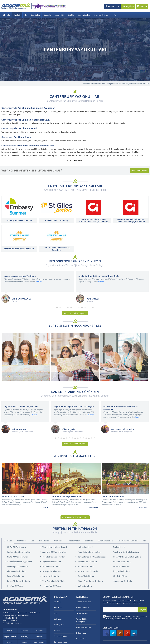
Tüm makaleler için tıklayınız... (75, 517)
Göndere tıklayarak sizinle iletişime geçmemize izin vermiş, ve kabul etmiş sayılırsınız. (127, 617)
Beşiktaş (25, 631)
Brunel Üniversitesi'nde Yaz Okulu (20, 276)
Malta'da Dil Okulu (86, 566)
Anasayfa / (87, 84)
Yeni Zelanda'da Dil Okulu (54, 581)
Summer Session (84, 15)
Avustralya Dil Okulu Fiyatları (126, 552)
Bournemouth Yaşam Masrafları (67, 496)
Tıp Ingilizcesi (119, 547)
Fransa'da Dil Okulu (16, 576)
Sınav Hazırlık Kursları (101, 15)
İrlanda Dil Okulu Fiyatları (54, 557)
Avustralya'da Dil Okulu (17, 566)
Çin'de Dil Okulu (120, 576)
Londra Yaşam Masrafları (14, 496)
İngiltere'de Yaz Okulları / (119, 84)
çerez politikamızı (119, 618)
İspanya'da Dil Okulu (51, 571)
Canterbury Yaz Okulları (139, 84)
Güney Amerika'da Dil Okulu (90, 581)
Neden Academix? (83, 608)
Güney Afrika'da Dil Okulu (18, 581)
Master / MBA (59, 15)
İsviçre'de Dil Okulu (122, 571)
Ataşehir (39, 637)
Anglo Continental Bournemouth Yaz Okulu (99, 276)
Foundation (35, 15)
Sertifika (71, 15)
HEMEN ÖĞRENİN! (139, 171)
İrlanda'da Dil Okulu (51, 566)
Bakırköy (25, 637)
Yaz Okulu (17, 15)
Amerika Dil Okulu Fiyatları (54, 552)
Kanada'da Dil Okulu (122, 562)
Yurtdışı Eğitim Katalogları (82, 620)
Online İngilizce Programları (20, 562)
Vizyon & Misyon (82, 613)
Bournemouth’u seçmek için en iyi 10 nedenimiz (121, 408)
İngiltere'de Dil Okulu (52, 562)
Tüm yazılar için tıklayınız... (75, 313)
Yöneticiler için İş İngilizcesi (55, 547)
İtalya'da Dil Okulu (51, 576)
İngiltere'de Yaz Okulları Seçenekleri (21, 406)
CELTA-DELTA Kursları (16, 547)
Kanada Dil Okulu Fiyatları (89, 552)
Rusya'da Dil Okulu (86, 576)
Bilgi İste (128, 6)
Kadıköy (39, 631)
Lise (26, 15)
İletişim (142, 6)
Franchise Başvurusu (84, 627)
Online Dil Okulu (85, 586)
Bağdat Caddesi (10, 637)
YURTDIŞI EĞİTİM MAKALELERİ (75, 456)
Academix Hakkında (84, 602)
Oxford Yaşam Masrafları (113, 496)
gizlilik (109, 618)
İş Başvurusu (81, 633)
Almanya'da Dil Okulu (17, 571)
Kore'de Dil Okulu (15, 586)
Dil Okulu (6, 15)
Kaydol (143, 610)
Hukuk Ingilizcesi (85, 547)
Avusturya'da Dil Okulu (88, 571)
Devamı (38, 282)
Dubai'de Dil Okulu (121, 566)
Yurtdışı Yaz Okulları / (100, 84)
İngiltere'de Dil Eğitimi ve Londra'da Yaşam (74, 406)
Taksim (10, 631)
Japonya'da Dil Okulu (122, 581)
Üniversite (47, 15)
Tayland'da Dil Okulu (52, 586)
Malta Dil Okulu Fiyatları (18, 557)
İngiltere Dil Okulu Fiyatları (19, 552)
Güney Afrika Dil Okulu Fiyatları (127, 557)
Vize (115, 15)
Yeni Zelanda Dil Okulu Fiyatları (92, 557)
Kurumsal (112, 6)
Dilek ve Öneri (81, 639)
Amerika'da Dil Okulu (87, 562)
